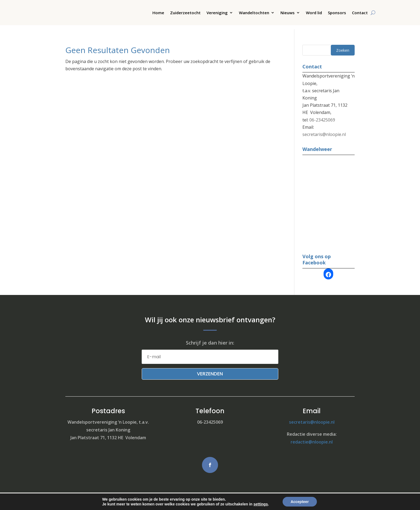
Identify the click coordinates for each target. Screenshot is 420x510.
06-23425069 (322, 116)
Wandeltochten (254, 13)
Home (158, 13)
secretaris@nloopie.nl (324, 130)
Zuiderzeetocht (185, 13)
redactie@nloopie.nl (312, 438)
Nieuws (288, 13)
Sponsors (337, 13)
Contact (360, 13)
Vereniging (217, 13)
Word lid (314, 13)
